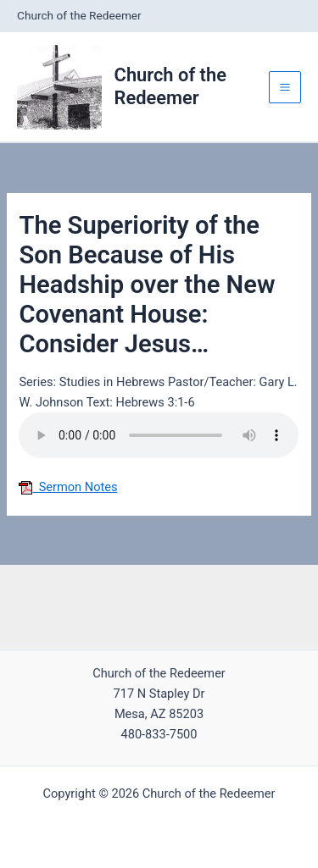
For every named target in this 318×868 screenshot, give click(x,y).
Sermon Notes (68, 487)
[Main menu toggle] (285, 87)
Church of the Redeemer (170, 86)
